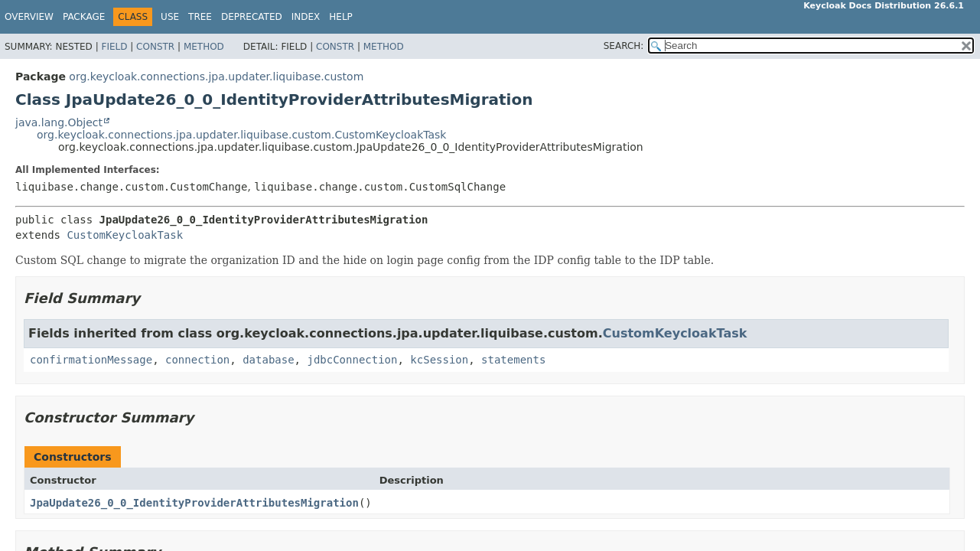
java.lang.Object (59, 122)
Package (84, 17)
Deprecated (252, 17)
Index (306, 17)
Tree (200, 17)
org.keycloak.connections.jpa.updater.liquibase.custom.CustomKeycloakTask (241, 135)
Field (114, 47)
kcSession (439, 360)
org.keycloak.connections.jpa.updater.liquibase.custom (216, 77)
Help (341, 17)
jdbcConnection (352, 360)
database (268, 360)
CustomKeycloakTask (125, 235)
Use (170, 17)
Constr (155, 47)
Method (204, 47)
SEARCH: (624, 46)
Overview (29, 17)
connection (197, 360)
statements (513, 360)
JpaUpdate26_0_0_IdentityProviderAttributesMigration (194, 503)
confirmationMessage (91, 360)
